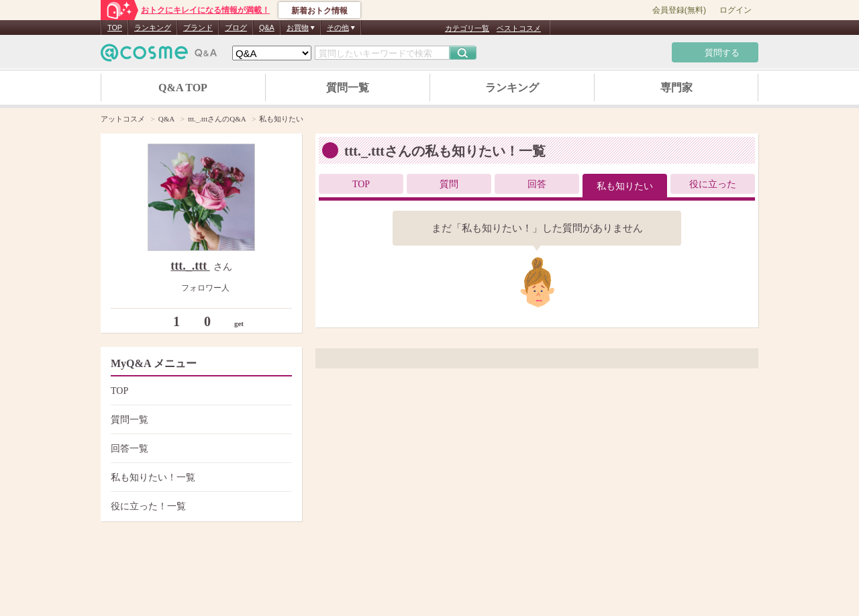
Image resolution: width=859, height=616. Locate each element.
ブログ (236, 28)
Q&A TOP (183, 88)
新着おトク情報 (319, 11)
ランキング (153, 28)
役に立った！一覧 (200, 506)
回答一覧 (200, 449)
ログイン (736, 10)
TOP (115, 28)
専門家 (676, 88)
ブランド (198, 28)
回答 (537, 184)
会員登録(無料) (679, 10)
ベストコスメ (519, 28)
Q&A (267, 28)
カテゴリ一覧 (467, 28)
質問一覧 (348, 88)
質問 (449, 184)
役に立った (713, 184)
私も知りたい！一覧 (200, 477)
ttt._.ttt (190, 266)
